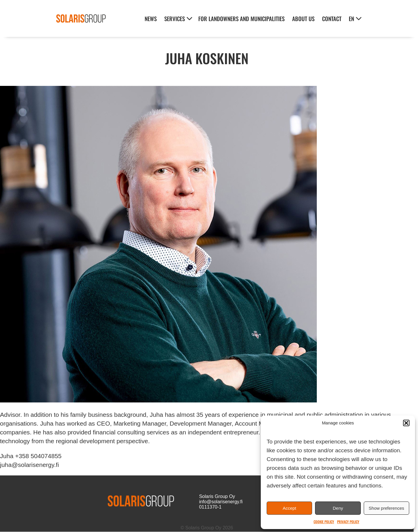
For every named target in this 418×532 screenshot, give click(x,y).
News (151, 19)
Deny (338, 508)
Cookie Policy (324, 522)
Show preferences (386, 508)
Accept (290, 508)
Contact (332, 19)
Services (175, 19)
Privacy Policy (348, 522)
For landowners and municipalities (241, 19)
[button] (406, 423)
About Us (303, 19)
